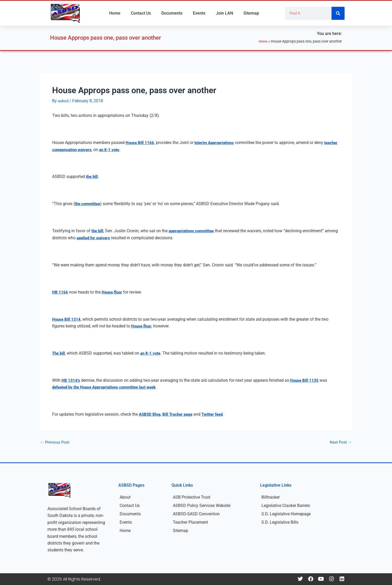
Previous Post (55, 442)
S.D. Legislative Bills (280, 522)
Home (115, 13)
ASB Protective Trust (192, 497)
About (125, 497)
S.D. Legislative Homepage (286, 514)
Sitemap (251, 13)
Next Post (340, 442)
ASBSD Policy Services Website (202, 506)
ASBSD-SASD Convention (196, 514)
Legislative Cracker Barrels (286, 506)
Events (199, 13)
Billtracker (271, 497)
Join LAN (224, 13)
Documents (172, 13)
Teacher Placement (190, 522)
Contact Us (141, 13)
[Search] (338, 13)
